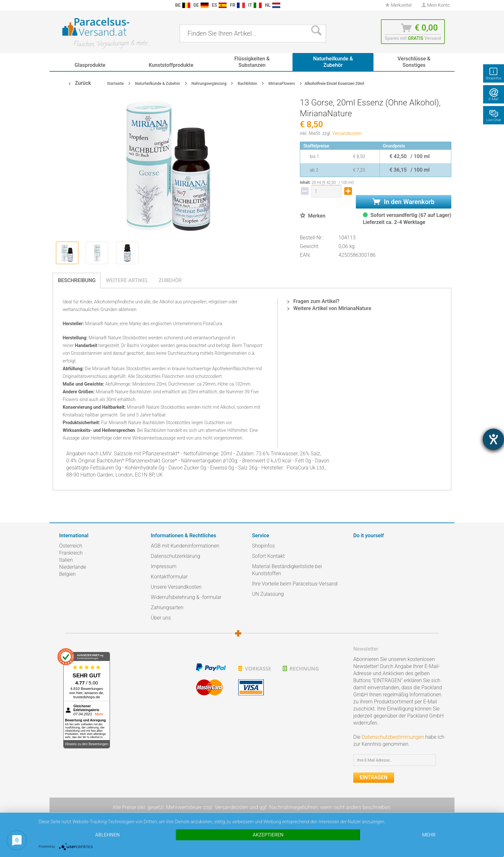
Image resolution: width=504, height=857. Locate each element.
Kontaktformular (169, 577)
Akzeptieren (268, 835)
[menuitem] (62, 5)
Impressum (164, 566)
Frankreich (71, 553)
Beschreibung (77, 280)
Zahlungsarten (167, 607)
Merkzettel (398, 5)
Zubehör (170, 280)
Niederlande (73, 567)
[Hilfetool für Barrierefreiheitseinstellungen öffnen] (493, 439)
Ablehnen (107, 835)
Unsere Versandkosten (176, 587)
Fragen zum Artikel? (313, 301)
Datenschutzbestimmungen (393, 737)
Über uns (161, 618)
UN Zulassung (268, 594)
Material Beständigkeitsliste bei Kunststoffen (287, 570)
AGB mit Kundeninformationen (185, 546)
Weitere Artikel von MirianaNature (329, 308)
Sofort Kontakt (268, 556)
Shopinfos (263, 546)
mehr (429, 835)
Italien (66, 560)
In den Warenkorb (403, 202)
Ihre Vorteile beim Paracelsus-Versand (295, 584)
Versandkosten (347, 133)
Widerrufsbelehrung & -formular (186, 597)
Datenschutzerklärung (175, 556)
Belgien (67, 574)
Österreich (71, 546)
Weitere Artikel (127, 280)
